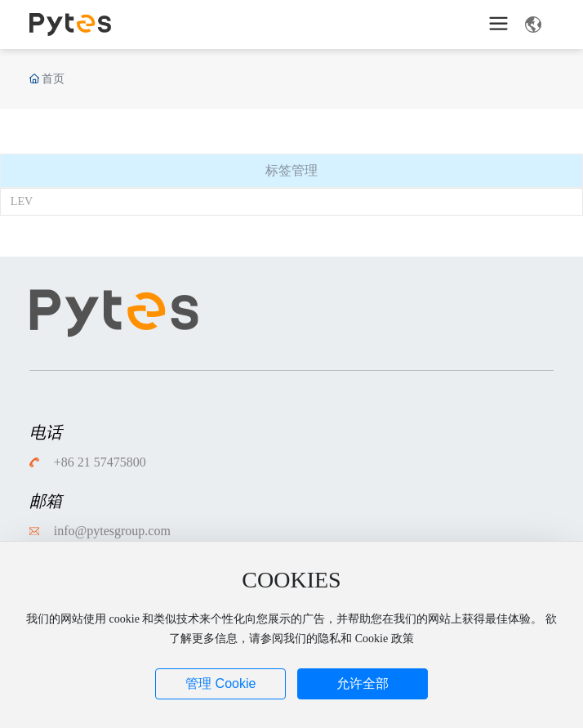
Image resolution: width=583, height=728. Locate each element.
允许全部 (363, 683)
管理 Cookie (220, 683)
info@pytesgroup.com (112, 531)
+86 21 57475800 (100, 462)
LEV (22, 201)
